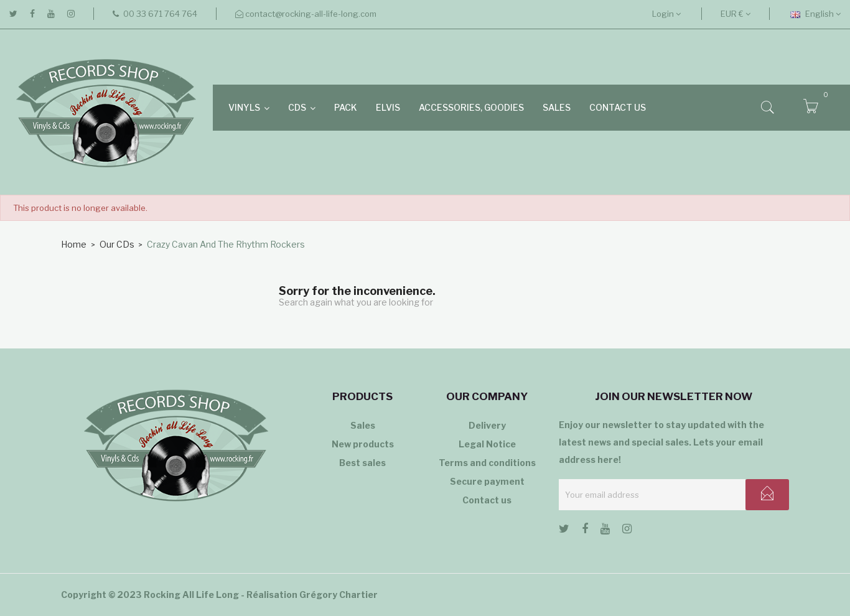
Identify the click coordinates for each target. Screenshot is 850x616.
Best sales (362, 463)
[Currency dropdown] (736, 14)
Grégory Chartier (339, 595)
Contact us (487, 500)
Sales (363, 425)
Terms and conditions (487, 463)
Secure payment (487, 481)
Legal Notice (487, 444)
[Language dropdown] (815, 14)
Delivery (487, 425)
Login (666, 14)
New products (363, 444)
